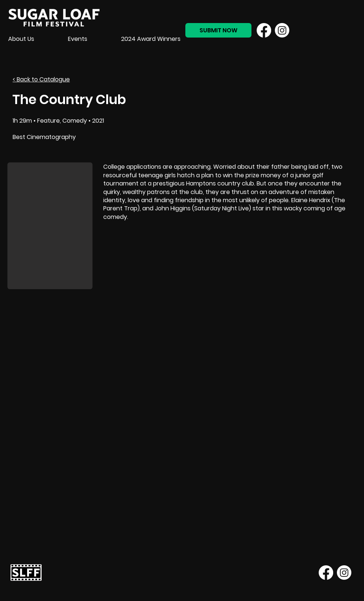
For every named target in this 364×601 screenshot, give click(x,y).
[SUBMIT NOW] (218, 30)
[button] (50, 226)
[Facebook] (264, 30)
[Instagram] (282, 30)
